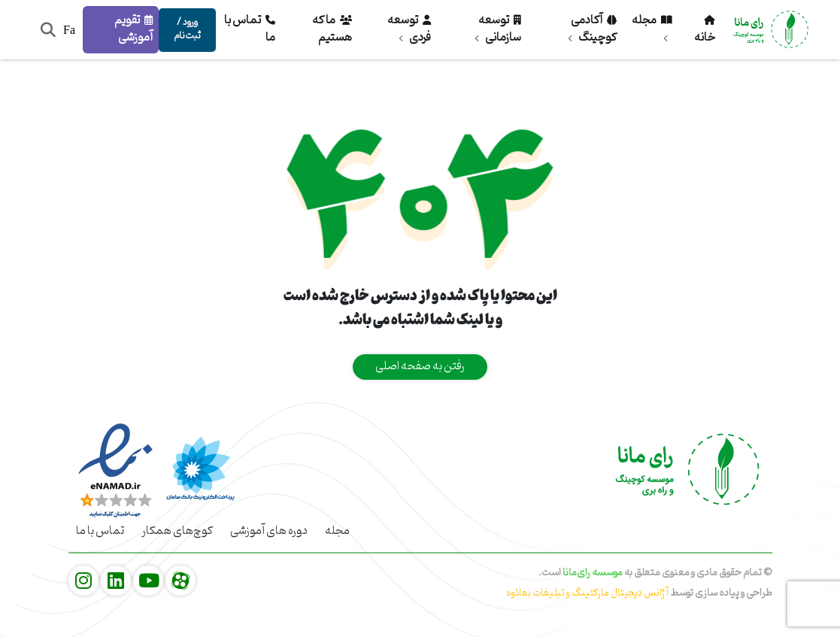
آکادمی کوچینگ (592, 29)
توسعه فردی (409, 29)
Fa (69, 30)
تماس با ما (250, 29)
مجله (652, 25)
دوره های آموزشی (269, 531)
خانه (705, 32)
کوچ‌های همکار (177, 531)
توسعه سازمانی (498, 29)
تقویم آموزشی (133, 29)
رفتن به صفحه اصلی (420, 366)
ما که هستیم (332, 29)
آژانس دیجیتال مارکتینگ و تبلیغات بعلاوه (588, 593)
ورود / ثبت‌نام (187, 29)
